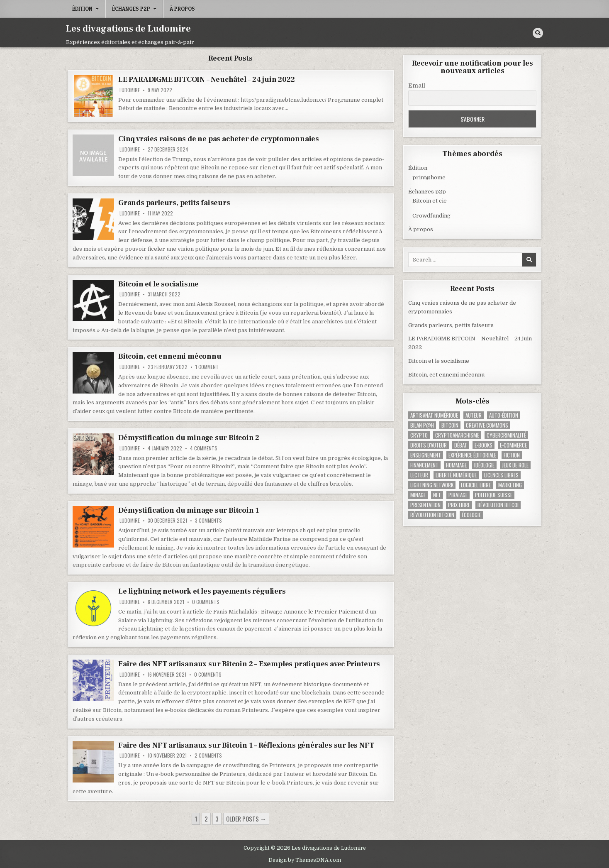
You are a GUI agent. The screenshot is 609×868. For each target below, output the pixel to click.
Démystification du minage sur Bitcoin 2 (189, 438)
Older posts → (246, 819)
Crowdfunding (431, 216)
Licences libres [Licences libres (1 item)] (501, 475)
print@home (429, 177)
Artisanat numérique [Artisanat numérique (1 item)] (434, 415)
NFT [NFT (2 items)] (437, 495)
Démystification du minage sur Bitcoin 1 (189, 510)
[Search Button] (538, 33)
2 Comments (208, 756)
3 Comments (208, 521)
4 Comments (204, 448)
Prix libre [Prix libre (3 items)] (459, 505)
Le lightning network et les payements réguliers (202, 591)
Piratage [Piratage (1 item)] (458, 495)
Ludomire (130, 90)
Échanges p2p (131, 9)
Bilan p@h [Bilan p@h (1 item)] (422, 425)
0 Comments (206, 602)
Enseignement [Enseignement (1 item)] (426, 455)
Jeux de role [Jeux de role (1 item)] (515, 465)
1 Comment (207, 367)
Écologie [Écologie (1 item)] (471, 515)
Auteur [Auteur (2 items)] (474, 415)
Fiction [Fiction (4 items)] (512, 455)
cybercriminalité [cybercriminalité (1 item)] (506, 435)
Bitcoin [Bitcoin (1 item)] (450, 425)
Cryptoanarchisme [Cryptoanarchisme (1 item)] (457, 435)
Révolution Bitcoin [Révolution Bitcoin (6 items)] (432, 515)
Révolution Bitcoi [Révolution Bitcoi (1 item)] (498, 505)
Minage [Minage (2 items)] (418, 495)
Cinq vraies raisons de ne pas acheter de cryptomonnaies (219, 139)
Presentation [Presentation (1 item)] (425, 505)
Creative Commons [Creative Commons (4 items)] (487, 425)
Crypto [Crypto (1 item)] (419, 435)
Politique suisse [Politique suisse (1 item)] (494, 495)
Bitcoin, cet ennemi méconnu (170, 356)
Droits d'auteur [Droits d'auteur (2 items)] (429, 445)
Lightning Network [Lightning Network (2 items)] (432, 485)
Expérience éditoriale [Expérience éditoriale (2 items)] (472, 455)
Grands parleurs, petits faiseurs (174, 203)
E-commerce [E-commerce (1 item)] (513, 445)
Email (417, 86)
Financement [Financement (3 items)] (424, 465)
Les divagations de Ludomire (128, 29)
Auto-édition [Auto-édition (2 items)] (504, 415)
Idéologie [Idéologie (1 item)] (484, 465)
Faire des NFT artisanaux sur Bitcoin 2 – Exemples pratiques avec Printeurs (249, 664)
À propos (182, 9)
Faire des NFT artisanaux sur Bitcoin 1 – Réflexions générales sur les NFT (246, 745)
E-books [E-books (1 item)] (484, 445)
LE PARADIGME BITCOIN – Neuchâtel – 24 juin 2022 (207, 79)
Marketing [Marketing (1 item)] (510, 485)
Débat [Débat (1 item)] (461, 445)
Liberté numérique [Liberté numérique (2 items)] (456, 475)
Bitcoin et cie (430, 201)
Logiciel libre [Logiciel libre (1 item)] (476, 485)
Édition (82, 9)
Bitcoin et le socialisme (158, 284)
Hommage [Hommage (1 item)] (456, 465)
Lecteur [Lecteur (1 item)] (419, 475)
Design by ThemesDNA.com (305, 860)
